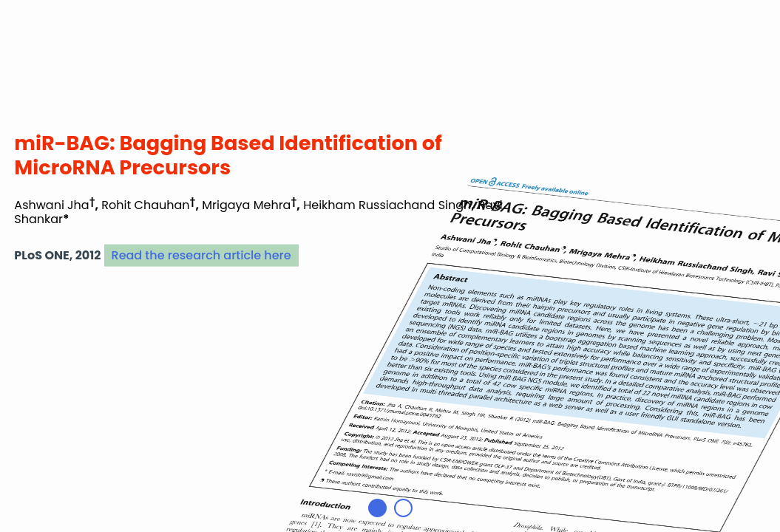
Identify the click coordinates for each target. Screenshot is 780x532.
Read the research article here (201, 255)
